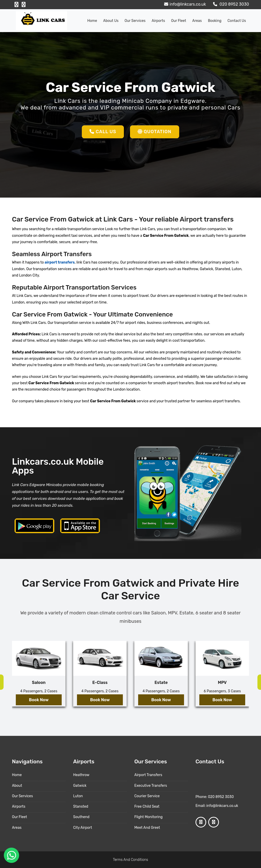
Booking (215, 21)
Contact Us (237, 21)
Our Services (135, 21)
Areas (197, 21)
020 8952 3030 (230, 4)
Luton (78, 796)
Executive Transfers (151, 786)
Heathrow (81, 775)
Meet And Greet (147, 828)
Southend (81, 817)
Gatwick (80, 786)
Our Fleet (179, 21)
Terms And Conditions (130, 860)
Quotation (155, 132)
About (17, 786)
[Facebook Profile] (16, 5)
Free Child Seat (147, 807)
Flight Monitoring (148, 817)
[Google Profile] (24, 5)
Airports (158, 21)
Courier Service (147, 796)
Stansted (81, 807)
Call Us (103, 132)
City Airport (83, 828)
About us (111, 21)
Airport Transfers (148, 775)
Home (92, 21)
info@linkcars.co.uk (184, 4)
